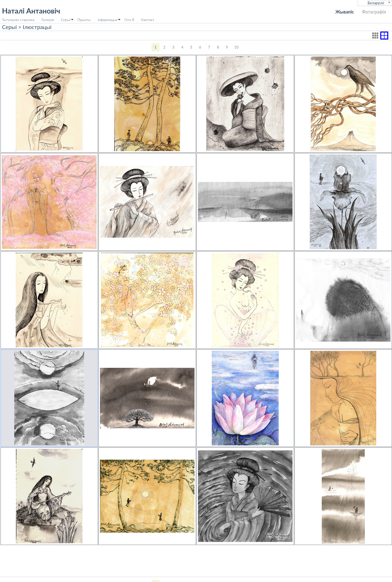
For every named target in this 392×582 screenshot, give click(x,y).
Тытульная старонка (18, 20)
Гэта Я (129, 20)
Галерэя (48, 20)
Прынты (84, 20)
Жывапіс (345, 12)
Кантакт (148, 20)
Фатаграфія (374, 12)
